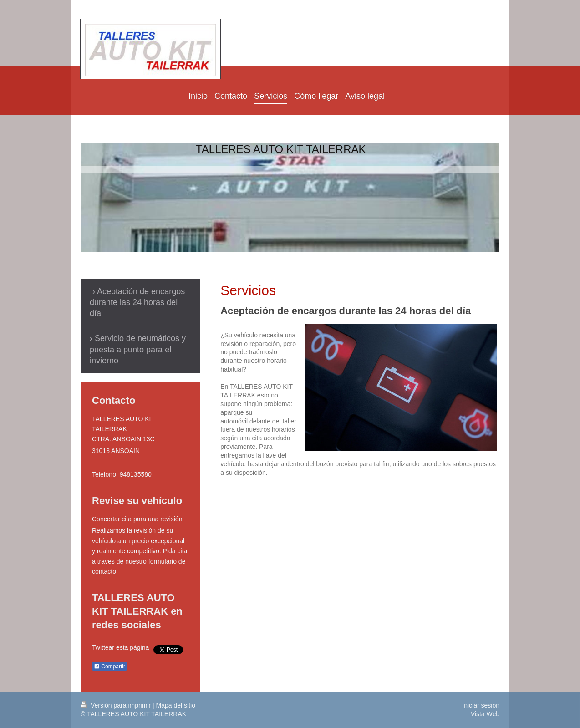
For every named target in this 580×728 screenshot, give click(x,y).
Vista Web (485, 714)
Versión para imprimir (117, 705)
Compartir (109, 667)
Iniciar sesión (481, 705)
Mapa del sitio (176, 705)
